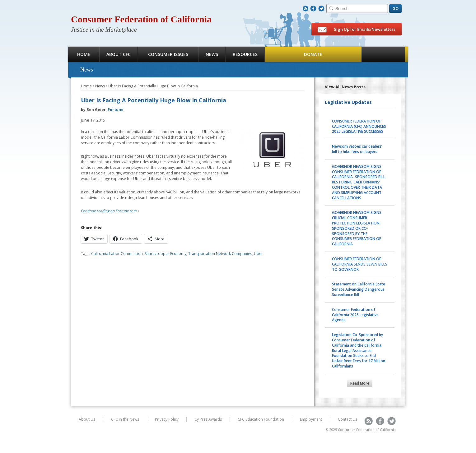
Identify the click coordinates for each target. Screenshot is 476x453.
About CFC (119, 54)
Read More (360, 383)
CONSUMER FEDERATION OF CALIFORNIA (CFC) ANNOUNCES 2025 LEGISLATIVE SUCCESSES (359, 126)
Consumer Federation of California (141, 19)
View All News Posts (345, 87)
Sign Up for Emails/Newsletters (357, 30)
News (212, 54)
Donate (313, 54)
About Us (87, 419)
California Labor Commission (117, 254)
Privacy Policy (167, 419)
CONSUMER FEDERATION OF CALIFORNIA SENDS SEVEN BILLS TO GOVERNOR (360, 264)
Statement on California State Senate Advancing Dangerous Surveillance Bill (359, 289)
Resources (245, 54)
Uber (258, 254)
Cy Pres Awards (208, 419)
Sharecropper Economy (166, 254)
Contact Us (348, 419)
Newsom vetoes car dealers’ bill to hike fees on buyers (357, 149)
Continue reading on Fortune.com (109, 211)
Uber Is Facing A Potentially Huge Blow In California (153, 86)
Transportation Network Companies (220, 254)
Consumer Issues (168, 54)
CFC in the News (125, 419)
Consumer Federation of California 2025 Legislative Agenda (355, 315)
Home (84, 54)
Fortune (116, 110)
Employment (311, 419)
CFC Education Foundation (261, 419)
